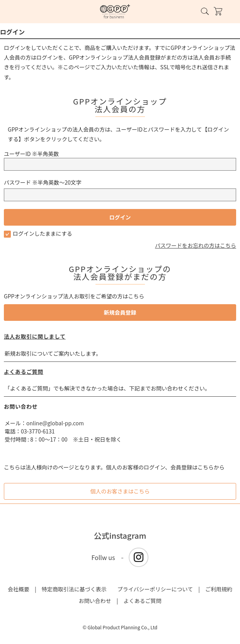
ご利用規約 (219, 589)
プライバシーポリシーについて (155, 589)
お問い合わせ (95, 601)
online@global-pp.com (55, 423)
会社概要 (19, 589)
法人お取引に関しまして (35, 336)
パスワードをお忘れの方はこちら (196, 245)
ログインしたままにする (38, 233)
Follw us (103, 557)
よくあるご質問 (24, 372)
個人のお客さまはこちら (120, 491)
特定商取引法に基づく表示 (74, 589)
